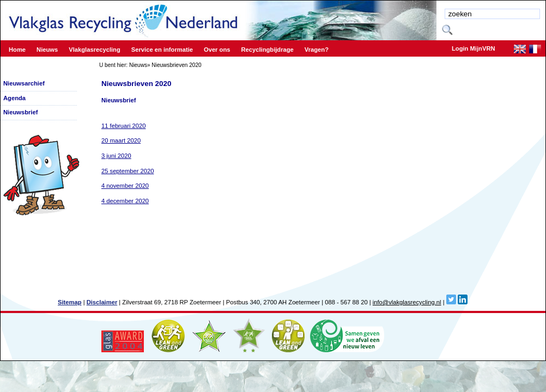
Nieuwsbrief (20, 112)
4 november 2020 (125, 186)
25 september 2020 (128, 171)
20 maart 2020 (121, 140)
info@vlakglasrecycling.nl (407, 302)
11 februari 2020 (123, 126)
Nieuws (138, 65)
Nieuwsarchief (24, 83)
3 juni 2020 (116, 156)
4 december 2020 (125, 201)
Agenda (14, 98)
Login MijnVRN (474, 48)
